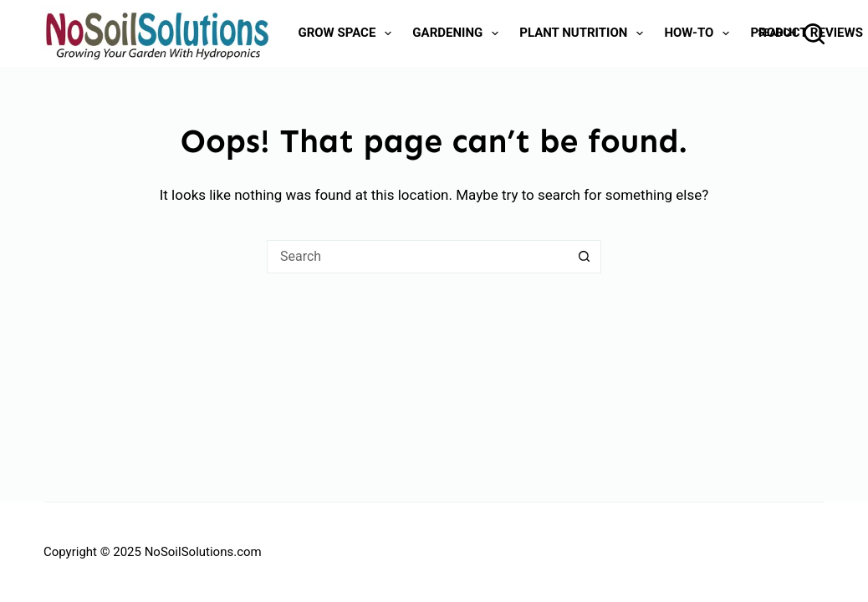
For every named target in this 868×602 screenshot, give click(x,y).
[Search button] (585, 257)
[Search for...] (417, 257)
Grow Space (348, 33)
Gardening (459, 33)
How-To (700, 33)
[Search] (792, 34)
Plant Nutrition (585, 33)
